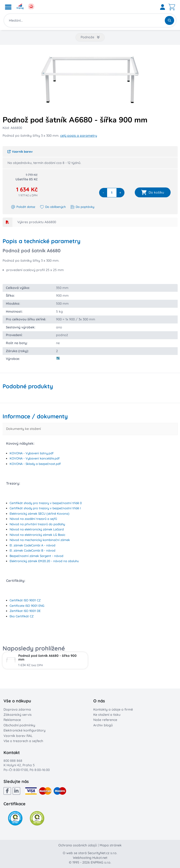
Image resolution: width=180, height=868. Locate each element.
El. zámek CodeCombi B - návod (32, 550)
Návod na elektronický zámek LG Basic (37, 535)
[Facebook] (7, 791)
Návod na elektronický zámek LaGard (37, 529)
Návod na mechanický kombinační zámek (40, 540)
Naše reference (105, 720)
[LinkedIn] (16, 791)
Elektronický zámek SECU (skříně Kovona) (39, 514)
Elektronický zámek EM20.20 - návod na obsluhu (44, 561)
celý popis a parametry (79, 136)
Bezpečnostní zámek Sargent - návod (36, 556)
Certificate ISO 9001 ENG (27, 606)
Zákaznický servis (18, 715)
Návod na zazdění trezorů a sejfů (33, 519)
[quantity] (112, 193)
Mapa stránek (111, 845)
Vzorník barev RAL (18, 736)
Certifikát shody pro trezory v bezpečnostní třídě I (45, 508)
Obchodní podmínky (19, 725)
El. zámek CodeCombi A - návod (32, 545)
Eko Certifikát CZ (22, 616)
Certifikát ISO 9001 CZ (25, 600)
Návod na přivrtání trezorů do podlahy (37, 524)
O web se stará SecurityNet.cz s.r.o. (90, 853)
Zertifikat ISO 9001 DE (25, 611)
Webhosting (82, 858)
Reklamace (12, 720)
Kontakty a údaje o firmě (113, 709)
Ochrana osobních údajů (78, 845)
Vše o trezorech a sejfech (23, 741)
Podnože (90, 37)
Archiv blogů (103, 725)
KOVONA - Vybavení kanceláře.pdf (35, 458)
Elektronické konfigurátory (24, 730)
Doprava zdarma (17, 709)
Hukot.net (100, 858)
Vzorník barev (20, 152)
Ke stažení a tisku (107, 715)
